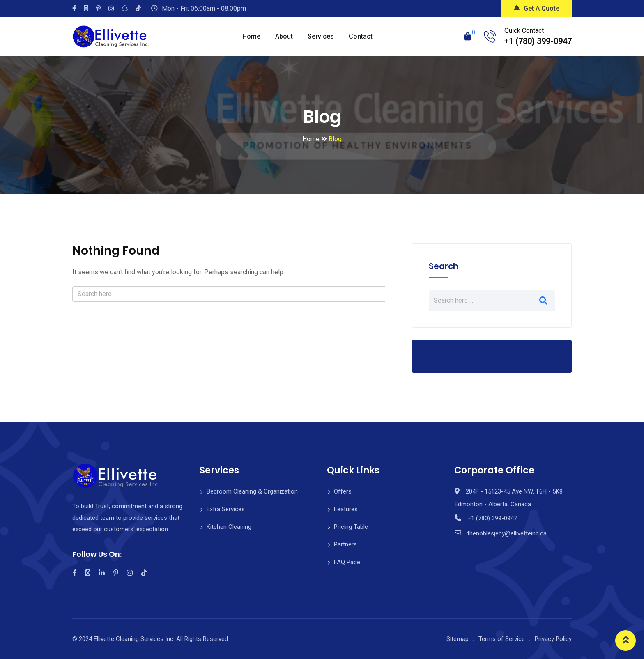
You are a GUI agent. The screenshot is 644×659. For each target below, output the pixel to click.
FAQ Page (347, 562)
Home (251, 36)
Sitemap (458, 639)
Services (321, 36)
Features (346, 509)
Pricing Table (351, 527)
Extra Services (226, 509)
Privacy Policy (553, 639)
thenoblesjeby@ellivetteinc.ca (507, 533)
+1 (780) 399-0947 (538, 41)
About (284, 36)
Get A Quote (537, 8)
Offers (343, 491)
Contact (361, 36)
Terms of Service (502, 639)
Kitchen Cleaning (229, 527)
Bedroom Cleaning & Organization (252, 491)
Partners (345, 544)
